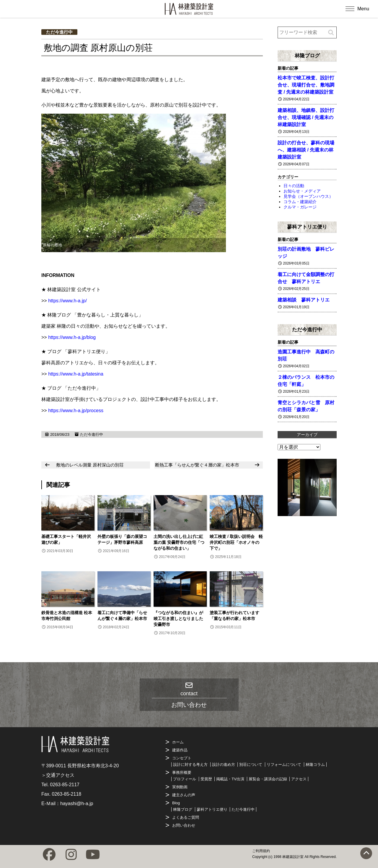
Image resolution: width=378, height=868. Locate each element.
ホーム (178, 742)
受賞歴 (206, 779)
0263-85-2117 (65, 785)
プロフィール (185, 779)
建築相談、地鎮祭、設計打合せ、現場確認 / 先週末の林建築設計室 (306, 117)
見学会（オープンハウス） (308, 196)
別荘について (251, 765)
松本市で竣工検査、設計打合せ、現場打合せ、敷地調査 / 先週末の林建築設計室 (306, 85)
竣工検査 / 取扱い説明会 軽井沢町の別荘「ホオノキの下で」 (236, 542)
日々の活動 (294, 186)
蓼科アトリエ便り (307, 227)
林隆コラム (315, 765)
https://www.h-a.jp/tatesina (76, 374)
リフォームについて (284, 765)
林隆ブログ (307, 56)
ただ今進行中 (59, 32)
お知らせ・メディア (302, 191)
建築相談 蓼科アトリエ (304, 300)
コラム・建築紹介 (300, 202)
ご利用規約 (261, 851)
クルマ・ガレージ (300, 207)
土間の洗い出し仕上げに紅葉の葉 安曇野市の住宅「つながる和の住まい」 (179, 542)
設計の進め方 (224, 765)
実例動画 (180, 787)
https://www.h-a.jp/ (67, 301)
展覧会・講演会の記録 (268, 779)
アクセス (299, 779)
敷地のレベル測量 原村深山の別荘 (90, 465)
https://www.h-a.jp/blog (72, 337)
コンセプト (182, 758)
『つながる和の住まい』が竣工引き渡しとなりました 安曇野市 (178, 619)
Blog (176, 803)
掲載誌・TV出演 (230, 779)
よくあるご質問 (186, 817)
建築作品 (180, 750)
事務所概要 (182, 772)
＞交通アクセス (58, 775)
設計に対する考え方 (190, 765)
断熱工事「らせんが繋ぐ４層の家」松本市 (197, 465)
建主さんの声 (184, 795)
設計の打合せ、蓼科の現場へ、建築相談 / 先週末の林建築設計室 (306, 150)
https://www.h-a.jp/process (76, 411)
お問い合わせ (184, 825)
